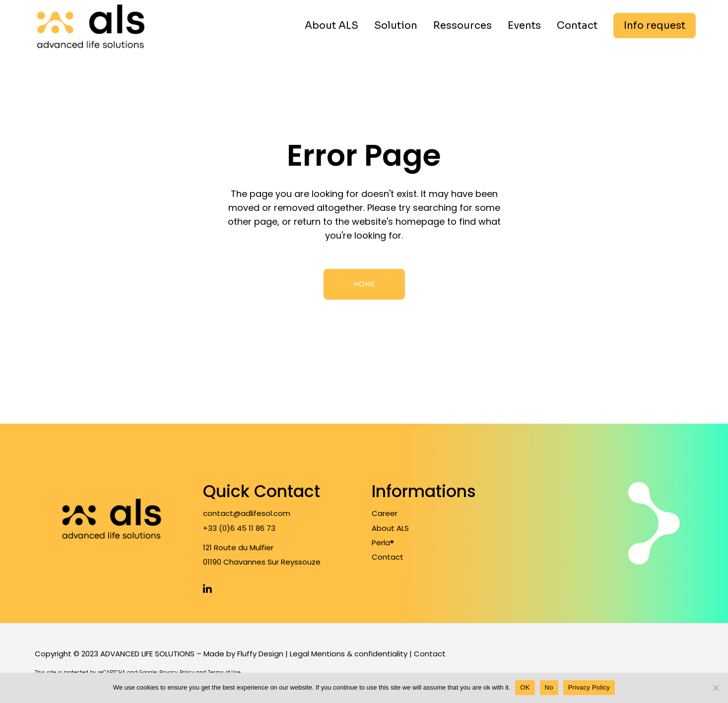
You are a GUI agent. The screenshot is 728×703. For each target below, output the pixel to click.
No (549, 687)
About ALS (390, 528)
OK (525, 687)
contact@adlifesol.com (247, 513)
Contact (388, 557)
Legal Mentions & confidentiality (349, 654)
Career (385, 513)
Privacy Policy (589, 687)
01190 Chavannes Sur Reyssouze (262, 562)
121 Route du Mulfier (238, 547)
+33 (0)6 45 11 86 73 (239, 528)
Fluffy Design (260, 654)
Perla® (383, 543)
